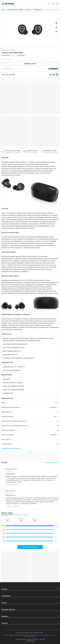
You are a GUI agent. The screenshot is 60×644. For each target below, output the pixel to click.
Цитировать (16, 485)
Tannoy (57, 403)
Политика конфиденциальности (43, 635)
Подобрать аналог (30, 64)
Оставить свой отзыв (52, 462)
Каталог (4, 589)
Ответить (9, 485)
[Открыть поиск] (50, 4)
